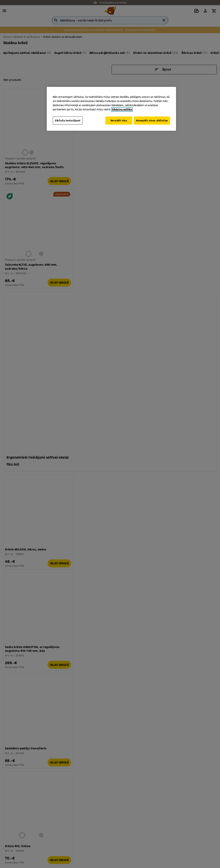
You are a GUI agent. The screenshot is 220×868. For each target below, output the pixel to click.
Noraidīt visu (117, 121)
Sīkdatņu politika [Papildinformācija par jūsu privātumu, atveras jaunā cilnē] (122, 109)
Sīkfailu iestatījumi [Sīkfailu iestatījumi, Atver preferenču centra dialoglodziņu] (68, 121)
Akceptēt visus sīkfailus (152, 121)
